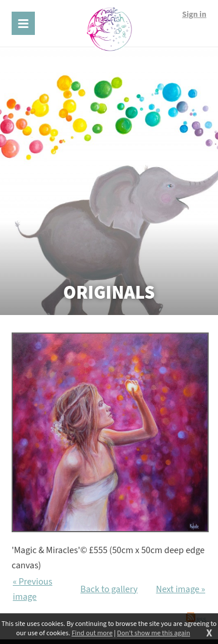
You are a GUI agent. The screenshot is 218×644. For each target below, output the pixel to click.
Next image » (181, 589)
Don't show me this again (153, 634)
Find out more (92, 634)
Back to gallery (109, 589)
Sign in (194, 15)
